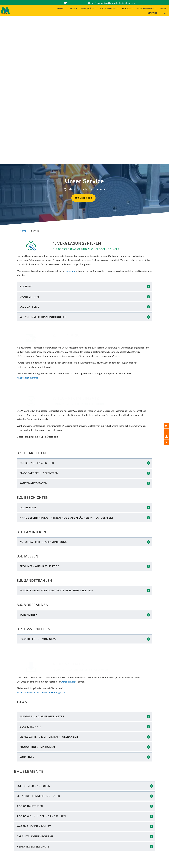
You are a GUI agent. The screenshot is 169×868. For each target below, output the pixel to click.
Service (126, 9)
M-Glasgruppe (145, 9)
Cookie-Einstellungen (146, 862)
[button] (166, 14)
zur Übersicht (83, 48)
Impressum (81, 862)
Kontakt (152, 13)
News (163, 9)
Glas (72, 9)
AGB (131, 862)
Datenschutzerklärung (116, 862)
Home (60, 9)
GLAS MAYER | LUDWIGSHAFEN (122, 840)
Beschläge (87, 9)
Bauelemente (108, 9)
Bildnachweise (96, 862)
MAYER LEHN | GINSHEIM (119, 837)
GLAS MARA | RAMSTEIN (118, 844)
